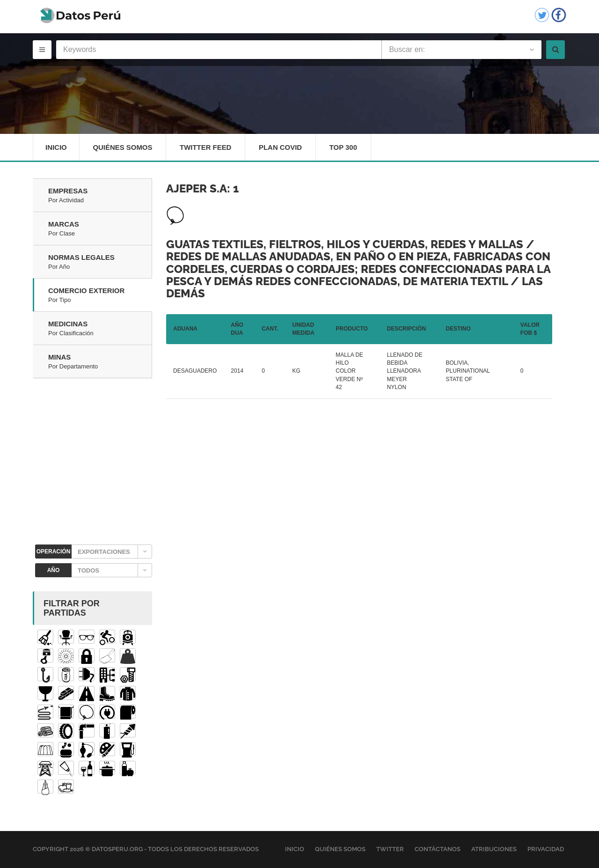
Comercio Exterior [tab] (100, 296)
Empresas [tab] (100, 196)
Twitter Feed (206, 147)
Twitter (390, 850)
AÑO (54, 571)
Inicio (56, 147)
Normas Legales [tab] (100, 263)
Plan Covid (281, 147)
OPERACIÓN (54, 552)
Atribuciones (494, 850)
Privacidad (546, 850)
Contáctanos (438, 850)
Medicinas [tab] (100, 329)
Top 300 (345, 147)
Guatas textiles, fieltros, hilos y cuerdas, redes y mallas (345, 244)
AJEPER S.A (197, 189)
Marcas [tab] (100, 229)
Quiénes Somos (123, 147)
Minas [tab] (100, 362)
